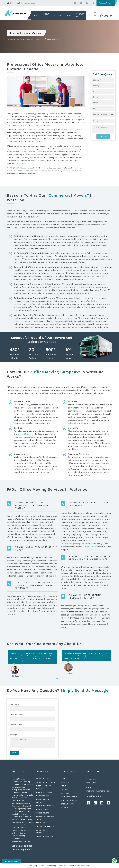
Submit (103, 136)
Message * (14, 734)
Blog (69, 15)
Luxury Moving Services (43, 801)
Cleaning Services (44, 836)
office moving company (91, 273)
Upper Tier (29, 39)
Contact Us (80, 15)
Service (58, 15)
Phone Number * (16, 724)
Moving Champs (14, 168)
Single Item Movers (70, 800)
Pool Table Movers (69, 797)
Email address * (16, 714)
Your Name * (15, 704)
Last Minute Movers (45, 806)
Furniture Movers (44, 792)
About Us (46, 15)
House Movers (43, 796)
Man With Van (42, 809)
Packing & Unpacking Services (46, 818)
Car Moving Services (45, 826)
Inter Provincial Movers (44, 787)
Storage (65, 808)
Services (65, 782)
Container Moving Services (44, 831)
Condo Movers (43, 779)
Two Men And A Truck (46, 782)
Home (36, 15)
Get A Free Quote (11, 861)
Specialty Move (68, 804)
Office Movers (43, 813)
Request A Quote (106, 3)
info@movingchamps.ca (25, 3)
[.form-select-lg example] (103, 115)
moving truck (24, 434)
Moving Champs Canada (60, 865)
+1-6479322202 (106, 15)
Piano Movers (42, 823)
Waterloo (40, 39)
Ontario (19, 39)
